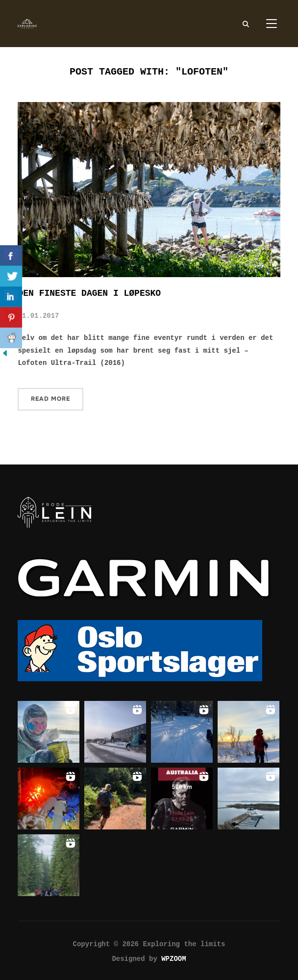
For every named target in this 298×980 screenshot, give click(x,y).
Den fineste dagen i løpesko (89, 293)
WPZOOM (174, 959)
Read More (50, 399)
